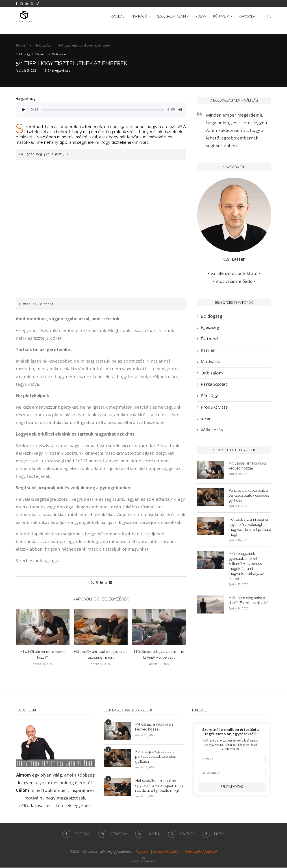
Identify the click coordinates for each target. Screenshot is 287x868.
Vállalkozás (212, 430)
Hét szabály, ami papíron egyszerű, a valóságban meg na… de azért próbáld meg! (250, 527)
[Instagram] (21, 4)
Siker (206, 419)
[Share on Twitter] (92, 583)
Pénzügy (209, 396)
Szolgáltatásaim (172, 16)
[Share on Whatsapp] (106, 583)
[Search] (269, 16)
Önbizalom (212, 373)
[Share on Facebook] (88, 583)
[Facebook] (16, 4)
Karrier (208, 350)
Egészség (210, 328)
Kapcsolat (248, 16)
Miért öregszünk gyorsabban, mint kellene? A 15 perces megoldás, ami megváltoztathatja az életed (246, 567)
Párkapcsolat (214, 385)
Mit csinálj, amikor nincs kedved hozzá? (248, 466)
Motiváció (211, 362)
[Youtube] (32, 4)
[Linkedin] (27, 4)
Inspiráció (139, 16)
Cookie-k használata (167, 852)
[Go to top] (143, 861)
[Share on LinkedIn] (102, 583)
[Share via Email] (111, 583)
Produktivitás (214, 407)
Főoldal (117, 16)
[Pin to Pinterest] (97, 583)
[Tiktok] (38, 4)
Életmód (209, 339)
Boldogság (43, 46)
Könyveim (221, 16)
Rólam (201, 16)
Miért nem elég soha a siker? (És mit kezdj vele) (249, 601)
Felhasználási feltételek (201, 852)
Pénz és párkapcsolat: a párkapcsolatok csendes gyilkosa (249, 496)
